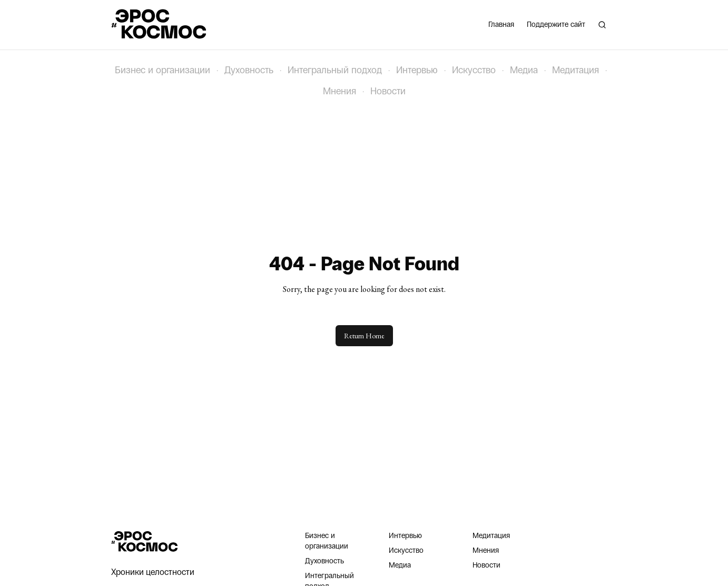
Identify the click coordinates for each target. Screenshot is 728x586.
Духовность (249, 70)
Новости (388, 91)
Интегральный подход (335, 70)
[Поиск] (602, 25)
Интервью (417, 70)
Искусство (474, 70)
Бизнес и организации (163, 70)
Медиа (524, 70)
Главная (501, 25)
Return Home (364, 336)
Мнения (340, 91)
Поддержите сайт (556, 25)
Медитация (575, 70)
